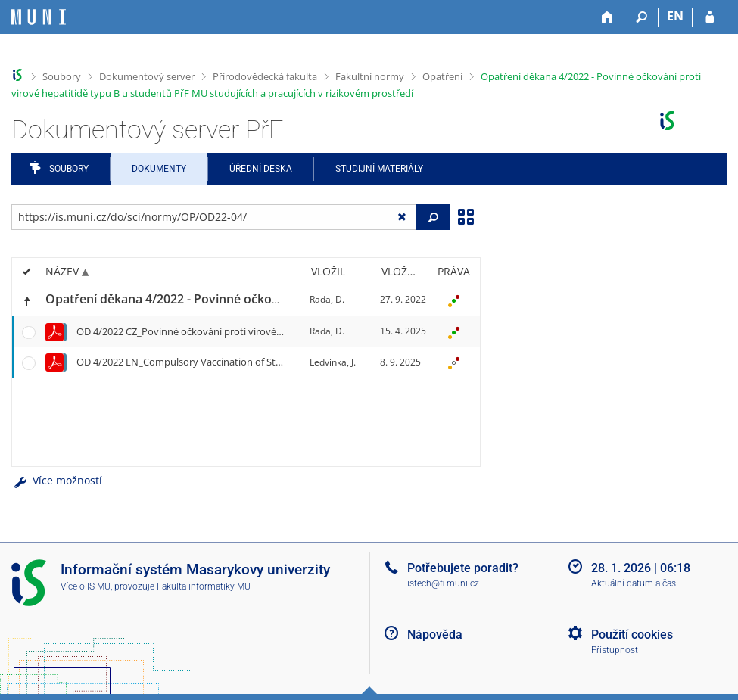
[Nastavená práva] (453, 300)
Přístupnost (615, 650)
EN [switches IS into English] (675, 16)
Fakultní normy (370, 76)
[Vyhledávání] (641, 17)
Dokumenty (159, 169)
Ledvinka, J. (333, 362)
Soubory (62, 76)
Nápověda (435, 635)
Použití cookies (632, 635)
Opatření (442, 76)
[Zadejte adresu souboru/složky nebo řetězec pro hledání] (214, 217)
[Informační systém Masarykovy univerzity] (39, 17)
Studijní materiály (379, 169)
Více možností (57, 480)
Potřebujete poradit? (463, 568)
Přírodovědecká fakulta (265, 76)
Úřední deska (261, 169)
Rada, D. (327, 299)
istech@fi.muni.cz (443, 583)
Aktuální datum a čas (634, 583)
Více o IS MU (86, 586)
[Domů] (607, 17)
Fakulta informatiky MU (204, 586)
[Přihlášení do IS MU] (710, 17)
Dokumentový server (147, 76)
